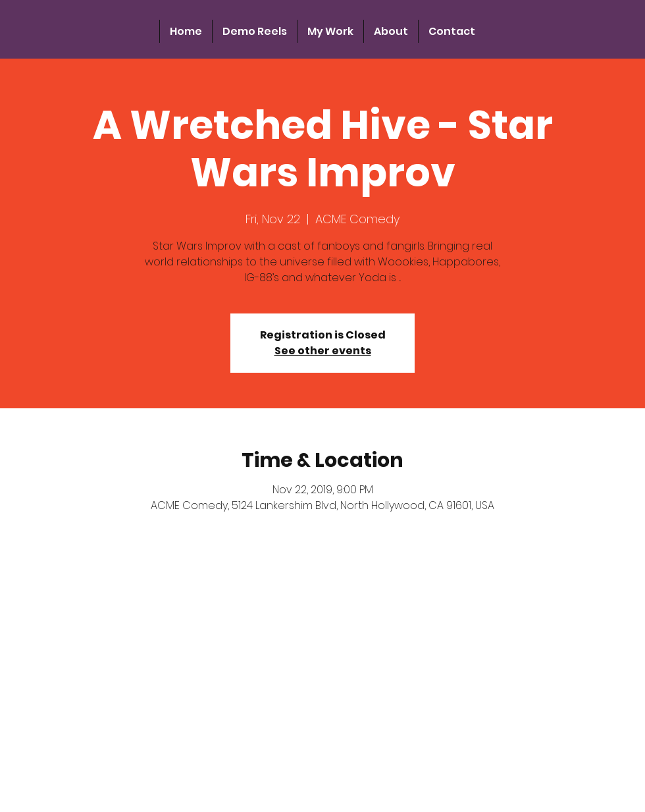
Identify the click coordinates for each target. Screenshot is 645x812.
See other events (323, 351)
